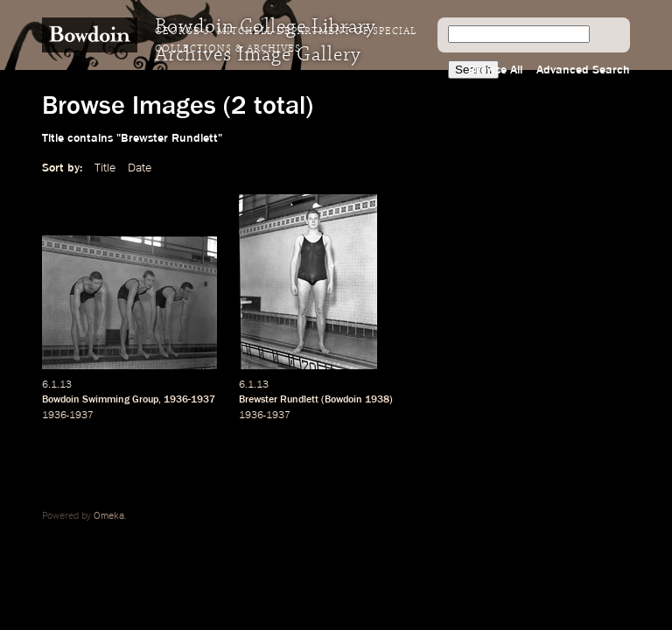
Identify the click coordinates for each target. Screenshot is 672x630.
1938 (377, 400)
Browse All (495, 70)
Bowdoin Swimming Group (100, 400)
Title (105, 168)
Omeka (109, 516)
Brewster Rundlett (279, 400)
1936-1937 (189, 400)
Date (140, 168)
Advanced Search (583, 70)
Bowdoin (343, 400)
